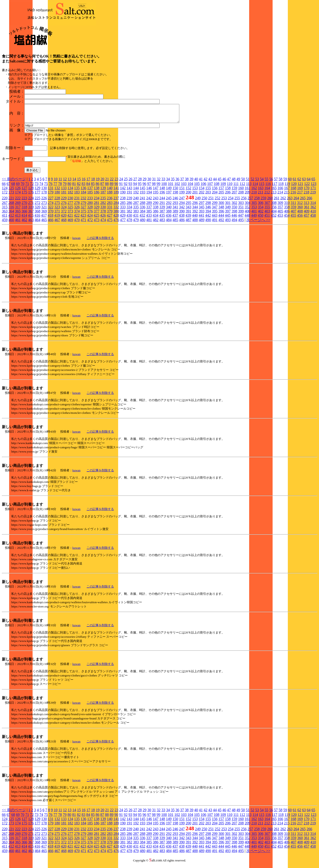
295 (188, 206)
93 (130, 187)
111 (236, 187)
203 (208, 196)
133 (64, 191)
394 (208, 215)
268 (11, 206)
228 (57, 202)
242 (149, 202)
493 (228, 223)
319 (31, 210)
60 (290, 182)
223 (24, 202)
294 (182, 206)
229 (64, 202)
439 (188, 219)
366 (24, 215)
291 (162, 206)
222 (18, 202)
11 (60, 182)
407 (293, 215)
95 (140, 187)
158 (228, 191)
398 (234, 215)
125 (11, 191)
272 (38, 206)
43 (210, 182)
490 (208, 223)
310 (287, 206)
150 (175, 191)
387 (162, 215)
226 (44, 202)
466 (51, 223)
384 (143, 215)
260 (270, 202)
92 (126, 187)
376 (90, 215)
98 (154, 187)
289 (149, 206)
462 (24, 223)
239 (129, 202)
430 (129, 219)
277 (70, 206)
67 (8, 187)
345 (202, 210)
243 (156, 202)
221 (11, 202)
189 (116, 196)
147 (156, 191)
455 (293, 219)
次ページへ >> (258, 223)
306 (261, 206)
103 (184, 187)
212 (267, 196)
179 (51, 196)
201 (195, 196)
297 (202, 206)
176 (31, 196)
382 (129, 215)
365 (18, 215)
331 (110, 210)
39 (191, 182)
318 (24, 210)
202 (202, 196)
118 (281, 187)
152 (188, 191)
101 (171, 187)
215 (287, 196)
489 (202, 223)
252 (218, 202)
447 (241, 219)
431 (136, 219)
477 (123, 223)
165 (274, 191)
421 (70, 219)
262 (283, 202)
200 (188, 196)
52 (252, 182)
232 (83, 202)
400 (248, 215)
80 (69, 187)
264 (296, 202)
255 (237, 202)
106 (203, 187)
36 (177, 182)
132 (57, 191)
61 (295, 182)
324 (64, 210)
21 (107, 182)
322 (51, 210)
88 (107, 187)
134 (70, 191)
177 (38, 196)
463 (31, 223)
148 (162, 191)
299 (215, 206)
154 (202, 191)
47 (229, 182)
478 (129, 223)
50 (243, 182)
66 (4, 187)
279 (83, 206)
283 (110, 206)
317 (18, 210)
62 (299, 182)
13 (70, 182)
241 (143, 202)
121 (300, 187)
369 (44, 215)
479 (136, 223)
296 (195, 206)
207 (234, 196)
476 (116, 223)
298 (208, 206)
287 (136, 206)
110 (230, 187)
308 (274, 206)
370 (51, 215)
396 (221, 215)
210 (254, 196)
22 (112, 182)
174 (18, 196)
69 (18, 187)
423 (83, 219)
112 (242, 187)
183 (77, 196)
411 (5, 219)
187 (103, 196)
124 (5, 191)
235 (103, 202)
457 (306, 219)
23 (116, 182)
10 (56, 182)
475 (110, 223)
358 (287, 210)
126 (18, 191)
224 (31, 202)
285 (123, 206)
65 (313, 182)
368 (38, 215)
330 (103, 210)
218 (306, 196)
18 (93, 182)
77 (55, 187)
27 (135, 182)
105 (197, 187)
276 (64, 206)
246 (175, 202)
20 (102, 182)
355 (267, 210)
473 (97, 223)
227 (51, 202)
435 (162, 219)
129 (38, 191)
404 (274, 215)
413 (18, 219)
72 (32, 187)
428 (116, 219)
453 (280, 219)
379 (110, 215)
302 (234, 206)
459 (5, 223)
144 (136, 191)
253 (224, 202)
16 (84, 182)
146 (149, 191)
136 (83, 191)
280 (90, 206)
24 (121, 182)
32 (159, 182)
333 (123, 210)
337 (149, 210)
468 (64, 223)
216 (293, 196)
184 (83, 196)
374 (77, 215)
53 (257, 182)
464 (38, 223)
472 (90, 223)
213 (274, 196)
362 (313, 210)
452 (274, 219)
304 (248, 206)
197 (169, 196)
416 (37, 219)
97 (149, 187)
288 (143, 206)
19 (98, 182)
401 (254, 215)
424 (90, 219)
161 (248, 191)
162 (254, 191)
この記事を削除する (100, 241)
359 (293, 210)
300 (221, 206)
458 (313, 219)
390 (182, 215)
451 (267, 219)
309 (280, 206)
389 (175, 215)
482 (156, 223)
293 (175, 206)
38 (187, 182)
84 (88, 187)
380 (116, 215)
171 (313, 191)
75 (46, 187)
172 (5, 196)
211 (261, 196)
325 (70, 210)
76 (51, 187)
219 (313, 196)
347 (215, 210)
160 (241, 191)
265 (303, 202)
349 (228, 210)
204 (215, 196)
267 (5, 206)
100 (164, 187)
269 (18, 206)
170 (307, 191)
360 (300, 210)
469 (70, 223)
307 (267, 206)
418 (50, 219)
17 (88, 182)
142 (123, 191)
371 (57, 215)
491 (215, 223)
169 (300, 191)
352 (248, 210)
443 (214, 219)
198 (175, 196)
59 (285, 182)
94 (135, 187)
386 (156, 215)
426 (103, 219)
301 (228, 206)
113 (249, 187)
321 (44, 210)
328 (90, 210)
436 (169, 219)
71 (27, 187)
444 (221, 219)
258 (257, 202)
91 (121, 187)
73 (37, 187)
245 (169, 202)
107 (210, 187)
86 (98, 187)
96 (144, 187)
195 (156, 196)
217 (300, 196)
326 (77, 210)
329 (97, 210)
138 (97, 191)
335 (136, 210)
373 (70, 215)
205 (221, 196)
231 (77, 202)
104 (190, 187)
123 (313, 187)
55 (266, 182)
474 (103, 223)
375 (83, 215)
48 (234, 182)
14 (74, 182)
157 (221, 191)
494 (234, 223)
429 (123, 219)
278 (77, 206)
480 (143, 223)
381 (123, 215)
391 (188, 215)
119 (287, 187)
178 (44, 196)
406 (287, 215)
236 (110, 202)
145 (143, 191)
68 (13, 187)
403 (267, 215)
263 (290, 202)
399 (241, 215)
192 (136, 196)
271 (31, 206)
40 (196, 182)
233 (90, 202)
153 (195, 191)
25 (126, 182)
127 (24, 191)
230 (70, 202)
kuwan (77, 241)
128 (31, 191)
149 (169, 191)
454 (287, 219)
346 (208, 210)
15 (79, 182)
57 (276, 182)
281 (97, 206)
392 (195, 215)
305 (254, 206)
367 (31, 215)
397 (228, 215)
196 (162, 196)
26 (131, 182)
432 (142, 219)
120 (294, 187)
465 (44, 223)
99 (158, 187)
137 (90, 191)
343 (188, 210)
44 (215, 182)
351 (241, 210)
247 (182, 202)
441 (201, 219)
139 (103, 191)
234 (97, 202)
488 (195, 223)
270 (24, 206)
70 (23, 187)
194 (149, 196)
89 (112, 187)
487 (188, 223)
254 (231, 202)
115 (261, 187)
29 (145, 182)
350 (234, 210)
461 (18, 223)
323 (57, 210)
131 (51, 191)
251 (211, 202)
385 (149, 215)
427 (109, 219)
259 (263, 202)
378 (103, 215)
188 (110, 196)
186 (97, 196)
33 (163, 182)
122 (307, 187)
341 (175, 210)
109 (223, 187)
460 (11, 223)
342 (182, 210)
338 (156, 210)
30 (149, 182)
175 (24, 196)
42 (206, 182)
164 (267, 191)
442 (208, 219)
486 (182, 223)
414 (24, 219)
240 (136, 202)
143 (129, 191)
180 (57, 196)
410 (313, 215)
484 (169, 223)
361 (307, 210)
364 (11, 215)
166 (280, 191)
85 (93, 187)
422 (77, 219)
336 (143, 210)
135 (77, 191)
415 (31, 219)
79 (65, 187)
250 (204, 202)
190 (123, 196)
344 (195, 210)
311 (293, 206)
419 (57, 219)
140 (110, 191)
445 (228, 219)
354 (261, 210)
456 (300, 219)
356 (274, 210)
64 (309, 182)
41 (201, 182)
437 (175, 219)
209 (248, 196)
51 (248, 182)
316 (11, 210)
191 (129, 196)
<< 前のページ (14, 182)
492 (221, 223)
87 (102, 187)
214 (280, 196)
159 (234, 191)
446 (234, 219)
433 (149, 219)
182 (70, 196)
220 (5, 202)
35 (173, 182)
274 (51, 206)
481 (149, 223)
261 (277, 202)
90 (116, 187)
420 (64, 219)
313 (306, 206)
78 (60, 187)
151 (182, 191)
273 (44, 206)
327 (83, 210)
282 (103, 206)
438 (182, 219)
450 (260, 219)
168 (293, 191)
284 (116, 206)
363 (5, 215)
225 (38, 202)
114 (255, 187)
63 (304, 182)
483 (162, 223)
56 (271, 182)
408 (300, 215)
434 (155, 219)
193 (143, 196)
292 (169, 206)
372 (64, 215)
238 (123, 202)
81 (74, 187)
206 (228, 196)
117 (274, 187)
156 (215, 191)
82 (79, 187)
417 (44, 219)
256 (244, 202)
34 (168, 182)
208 (241, 196)
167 (287, 191)
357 (280, 210)
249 (198, 202)
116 (268, 187)
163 (261, 191)
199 (182, 196)
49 (238, 182)
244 (162, 202)
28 (140, 182)
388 (169, 215)
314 (313, 206)
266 (309, 202)
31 (154, 182)
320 (38, 210)
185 (90, 196)
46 (224, 182)
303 (241, 206)
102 (177, 187)
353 (254, 210)
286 (129, 206)
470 (77, 223)
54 (262, 182)
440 (195, 219)
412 (11, 219)
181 (64, 196)
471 (83, 223)
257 (250, 202)
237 (116, 202)
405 (280, 215)
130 (44, 191)
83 (83, 187)
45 (220, 182)
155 (208, 191)
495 (241, 223)
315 (5, 210)
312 (300, 206)
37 (182, 182)
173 (11, 196)
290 (156, 206)
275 (57, 206)
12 (65, 182)
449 (254, 219)
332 (116, 210)
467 (57, 223)
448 (247, 219)
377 (97, 215)
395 (215, 215)
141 (116, 191)
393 (202, 215)
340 (169, 210)
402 (261, 215)
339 (162, 210)
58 (281, 182)
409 (307, 215)
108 (217, 187)
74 (41, 187)
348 (221, 210)
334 (129, 210)
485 (175, 223)
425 (96, 219)
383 (136, 215)
